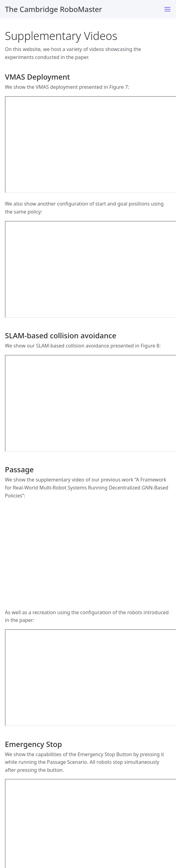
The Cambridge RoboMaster (54, 9)
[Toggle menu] (167, 9)
